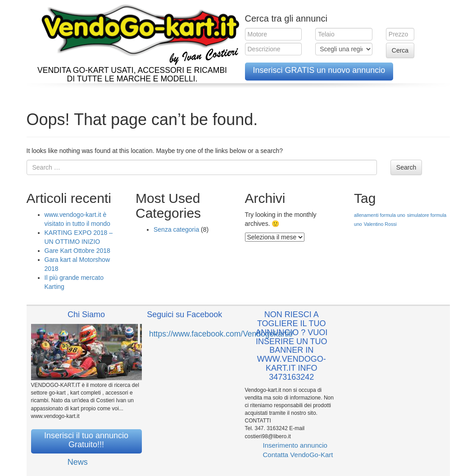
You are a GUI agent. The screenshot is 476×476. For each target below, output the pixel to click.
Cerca (400, 50)
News (78, 462)
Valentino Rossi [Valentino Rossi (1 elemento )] (380, 224)
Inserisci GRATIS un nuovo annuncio (319, 70)
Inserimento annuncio (295, 445)
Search (406, 167)
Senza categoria (176, 229)
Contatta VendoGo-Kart (298, 455)
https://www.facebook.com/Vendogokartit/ (221, 334)
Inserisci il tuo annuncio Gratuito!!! (86, 440)
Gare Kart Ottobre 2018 (77, 251)
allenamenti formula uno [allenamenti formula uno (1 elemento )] (380, 215)
